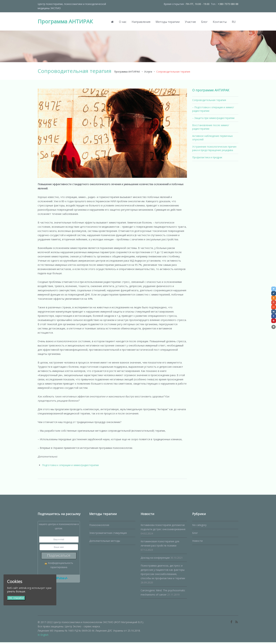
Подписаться (59, 557)
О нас (123, 22)
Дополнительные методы (105, 543)
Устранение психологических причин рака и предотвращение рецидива (214, 148)
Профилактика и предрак (207, 157)
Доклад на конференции (155, 559)
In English (43, 637)
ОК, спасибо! (16, 598)
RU (234, 22)
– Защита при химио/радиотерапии (213, 118)
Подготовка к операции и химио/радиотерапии (70, 467)
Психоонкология (99, 527)
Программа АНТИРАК (65, 21)
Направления (141, 22)
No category (199, 527)
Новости (197, 543)
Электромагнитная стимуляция (108, 535)
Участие (190, 22)
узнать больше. (16, 591)
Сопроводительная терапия (209, 100)
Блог (204, 22)
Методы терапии (168, 22)
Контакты (220, 22)
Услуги (148, 72)
